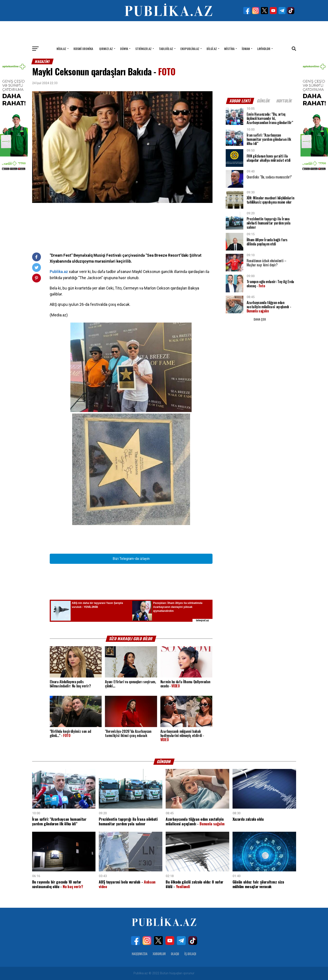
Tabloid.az (166, 49)
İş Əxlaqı (190, 954)
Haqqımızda (140, 954)
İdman (246, 49)
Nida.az (61, 49)
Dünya (124, 49)
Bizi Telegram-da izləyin (131, 559)
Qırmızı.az (106, 49)
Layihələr (264, 49)
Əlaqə (175, 954)
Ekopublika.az (190, 49)
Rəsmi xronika (83, 49)
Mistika (229, 49)
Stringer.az (143, 49)
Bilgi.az (212, 49)
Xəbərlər (159, 954)
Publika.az (59, 272)
